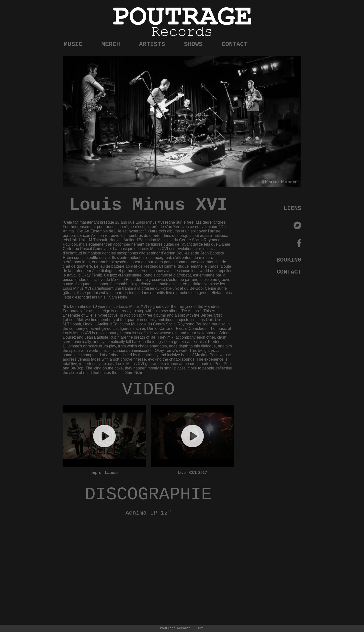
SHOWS (233, 42)
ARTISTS (178, 42)
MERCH (123, 42)
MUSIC (72, 42)
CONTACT (288, 42)
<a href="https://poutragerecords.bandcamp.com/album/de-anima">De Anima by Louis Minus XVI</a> (148, 555)
